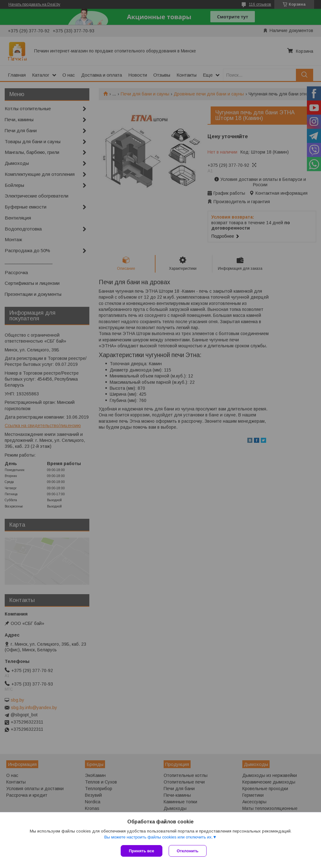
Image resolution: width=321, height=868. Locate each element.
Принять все (142, 851)
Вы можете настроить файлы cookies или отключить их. (158, 837)
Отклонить (188, 851)
